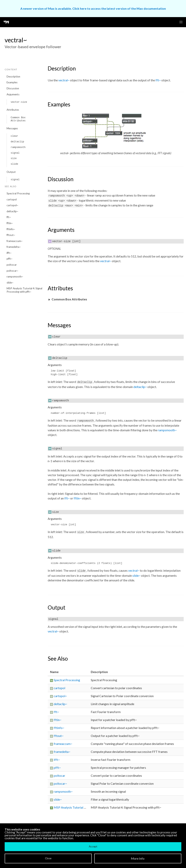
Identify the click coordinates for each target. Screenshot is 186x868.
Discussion (13, 88)
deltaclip (17, 142)
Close (48, 858)
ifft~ (9, 253)
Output (11, 172)
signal (15, 153)
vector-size (19, 102)
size (14, 158)
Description (13, 77)
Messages (12, 128)
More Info (138, 858)
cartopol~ (12, 205)
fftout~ (11, 235)
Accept (93, 846)
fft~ (9, 217)
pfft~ (10, 259)
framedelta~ (14, 247)
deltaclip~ (12, 211)
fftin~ (10, 223)
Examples (12, 82)
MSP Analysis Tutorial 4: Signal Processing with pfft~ (24, 290)
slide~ (10, 283)
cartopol (12, 199)
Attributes (13, 110)
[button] (181, 22)
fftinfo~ (11, 229)
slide (14, 164)
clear (14, 136)
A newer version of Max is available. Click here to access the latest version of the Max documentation (93, 8)
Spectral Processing (18, 193)
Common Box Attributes (18, 119)
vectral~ (64, 80)
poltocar (12, 265)
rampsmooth (18, 147)
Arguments (13, 94)
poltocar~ (12, 271)
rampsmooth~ (15, 277)
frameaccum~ (15, 241)
